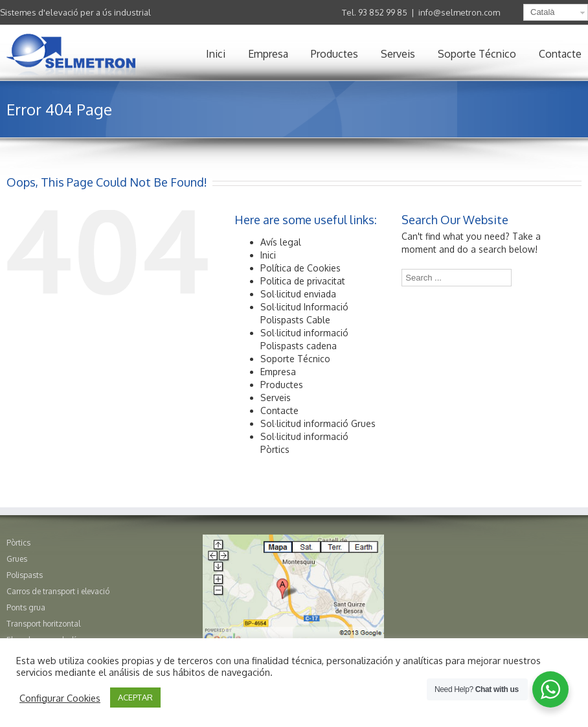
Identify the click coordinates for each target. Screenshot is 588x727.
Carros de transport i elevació (58, 591)
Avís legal (281, 242)
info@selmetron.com (459, 12)
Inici (216, 54)
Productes (334, 54)
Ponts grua (26, 607)
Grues (17, 559)
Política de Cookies (300, 268)
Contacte (560, 54)
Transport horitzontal (43, 624)
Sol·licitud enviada (298, 294)
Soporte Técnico (477, 54)
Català (543, 12)
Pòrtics (18, 543)
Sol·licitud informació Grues (318, 423)
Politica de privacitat (303, 281)
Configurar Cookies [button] (60, 698)
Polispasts (25, 575)
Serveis (398, 54)
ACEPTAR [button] (135, 697)
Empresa (268, 54)
